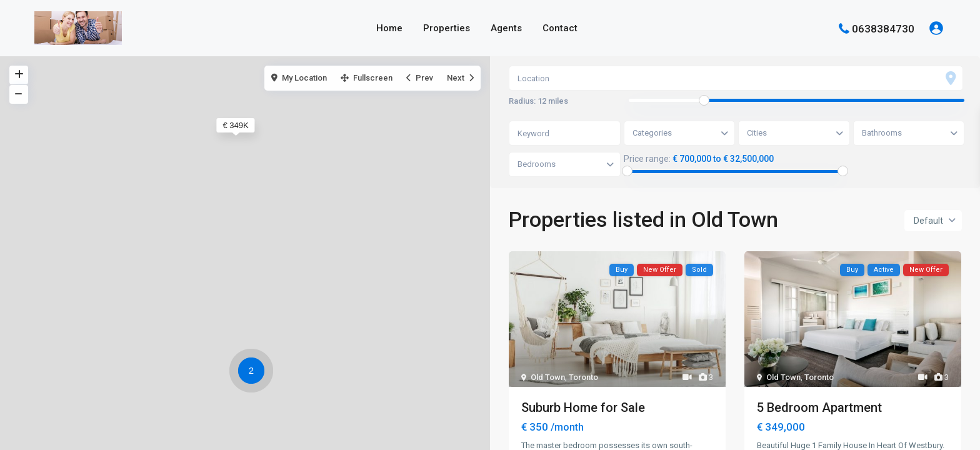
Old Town (548, 377)
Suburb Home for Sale (583, 407)
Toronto (583, 377)
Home (389, 28)
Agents (506, 28)
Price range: (647, 159)
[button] (254, 372)
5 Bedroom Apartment (819, 407)
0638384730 (883, 28)
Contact (560, 28)
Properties (447, 28)
